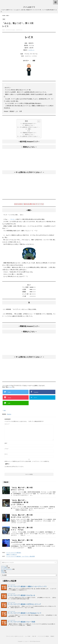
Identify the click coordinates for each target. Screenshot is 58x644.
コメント (7, 424)
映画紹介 (52, 636)
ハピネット (31, 50)
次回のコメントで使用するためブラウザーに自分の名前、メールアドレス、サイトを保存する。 (27, 461)
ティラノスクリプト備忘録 (43, 636)
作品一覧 (34, 636)
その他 (3, 572)
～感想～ (29, 129)
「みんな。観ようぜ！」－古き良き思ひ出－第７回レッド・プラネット (20, 502)
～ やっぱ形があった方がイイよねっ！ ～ (29, 127)
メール (6, 449)
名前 (6, 443)
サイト (6, 454)
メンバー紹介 (28, 636)
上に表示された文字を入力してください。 (15, 467)
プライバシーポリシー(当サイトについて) (14, 636)
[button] (38, 121)
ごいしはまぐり (29, 7)
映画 (5, 410)
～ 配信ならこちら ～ (29, 125)
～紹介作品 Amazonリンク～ (29, 123)
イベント (4, 566)
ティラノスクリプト (7, 569)
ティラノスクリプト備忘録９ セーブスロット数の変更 (21, 556)
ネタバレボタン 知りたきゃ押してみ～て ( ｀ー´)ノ (29, 204)
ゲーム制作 (4, 568)
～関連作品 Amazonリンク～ (29, 133)
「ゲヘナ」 (13, 219)
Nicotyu (9, 414)
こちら (10, 387)
